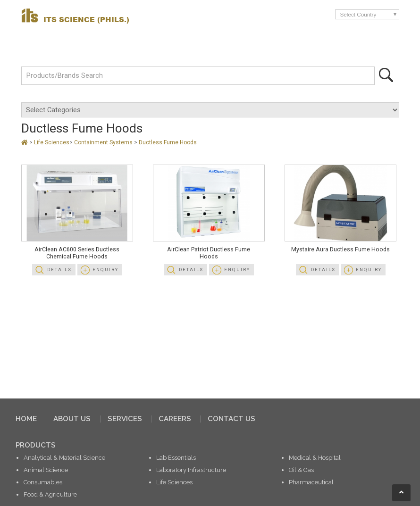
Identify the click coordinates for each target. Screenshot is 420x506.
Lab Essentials (176, 458)
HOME (26, 419)
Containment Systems (104, 142)
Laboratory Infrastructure (191, 470)
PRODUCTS (36, 445)
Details (59, 270)
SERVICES (125, 419)
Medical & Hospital (315, 458)
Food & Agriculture (50, 494)
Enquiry (105, 270)
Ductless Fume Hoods (168, 142)
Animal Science (46, 470)
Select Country (358, 14)
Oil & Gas (301, 470)
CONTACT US (231, 419)
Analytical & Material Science (64, 458)
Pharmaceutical (311, 482)
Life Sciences (52, 142)
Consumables (43, 482)
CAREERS (175, 419)
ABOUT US (72, 419)
